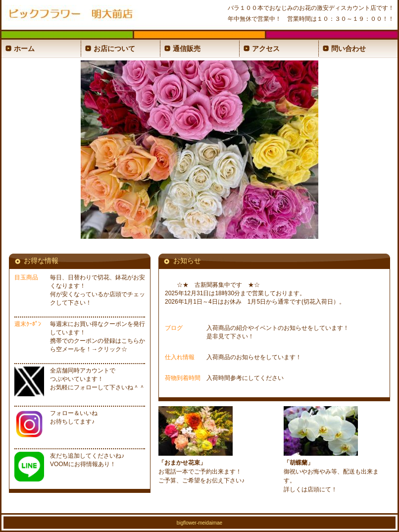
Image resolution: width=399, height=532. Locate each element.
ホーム (24, 49)
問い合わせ (349, 49)
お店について (114, 49)
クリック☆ (112, 349)
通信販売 (187, 49)
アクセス (266, 49)
